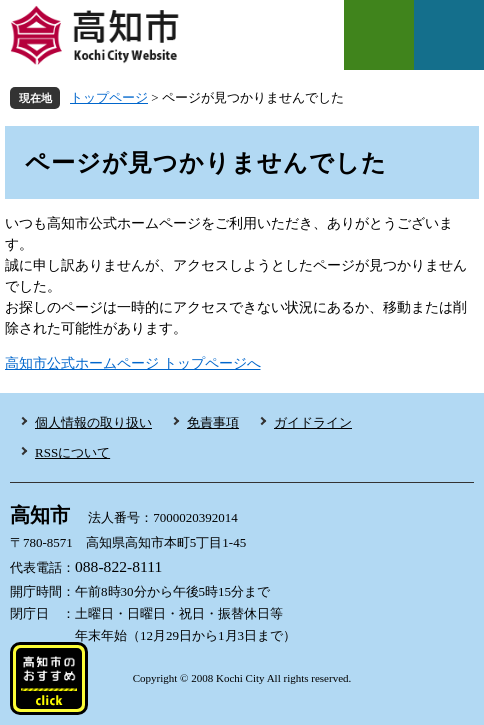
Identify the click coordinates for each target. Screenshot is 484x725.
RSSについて (72, 452)
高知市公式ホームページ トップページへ (133, 363)
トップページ (109, 97)
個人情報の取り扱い (93, 422)
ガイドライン (313, 422)
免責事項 (213, 422)
